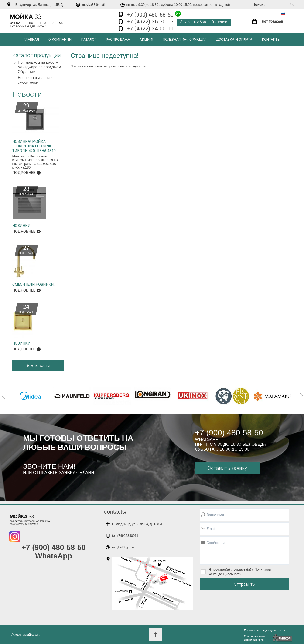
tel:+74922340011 (125, 536)
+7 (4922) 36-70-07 (150, 22)
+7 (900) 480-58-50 (154, 14)
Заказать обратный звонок (204, 22)
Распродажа (118, 40)
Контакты (271, 40)
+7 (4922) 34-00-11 (150, 29)
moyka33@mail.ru (95, 5)
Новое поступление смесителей (35, 80)
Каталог (89, 40)
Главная (31, 40)
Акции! (146, 40)
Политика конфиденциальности (265, 631)
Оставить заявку (227, 468)
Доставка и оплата (234, 40)
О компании (60, 40)
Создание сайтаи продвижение (254, 638)
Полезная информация (184, 40)
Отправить (244, 584)
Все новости (38, 365)
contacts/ (115, 512)
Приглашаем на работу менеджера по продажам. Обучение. (40, 67)
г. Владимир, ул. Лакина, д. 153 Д (38, 5)
